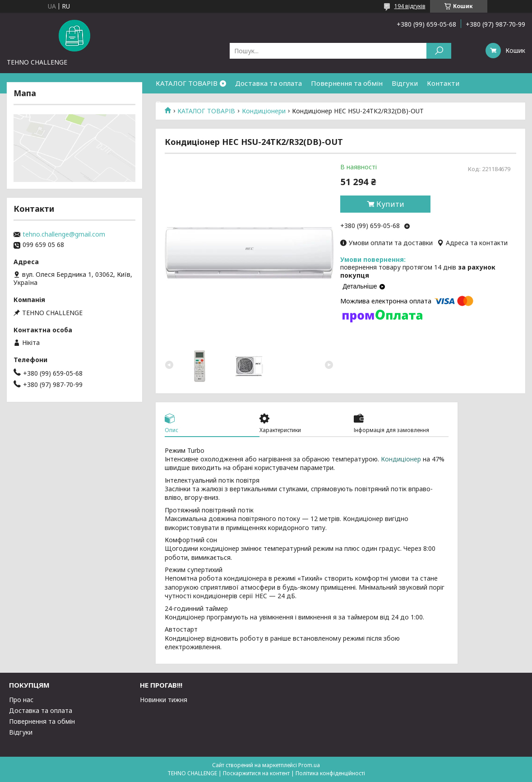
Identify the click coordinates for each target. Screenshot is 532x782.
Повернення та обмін (347, 83)
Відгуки (405, 83)
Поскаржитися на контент (256, 773)
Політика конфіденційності (330, 773)
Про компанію (180, 103)
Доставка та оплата (268, 83)
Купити (390, 204)
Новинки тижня (164, 700)
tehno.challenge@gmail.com (64, 234)
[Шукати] (439, 51)
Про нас (21, 700)
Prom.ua (309, 765)
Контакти (443, 83)
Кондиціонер (401, 459)
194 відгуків (410, 6)
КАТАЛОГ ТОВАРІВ (187, 83)
